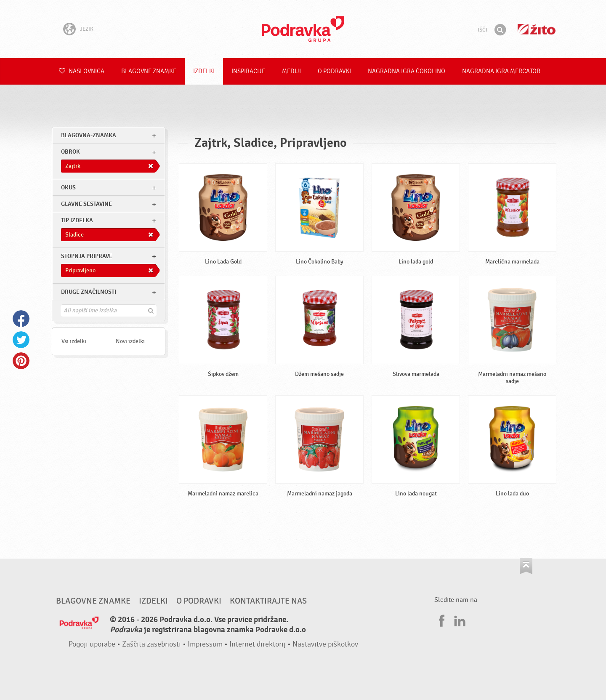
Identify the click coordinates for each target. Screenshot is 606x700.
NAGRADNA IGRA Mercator (501, 71)
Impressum (205, 644)
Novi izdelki (130, 341)
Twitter (21, 340)
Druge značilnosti (89, 292)
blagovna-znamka (89, 135)
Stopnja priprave (87, 256)
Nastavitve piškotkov (325, 644)
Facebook (21, 319)
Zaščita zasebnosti (151, 644)
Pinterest (21, 361)
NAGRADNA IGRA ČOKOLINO (407, 71)
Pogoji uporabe (92, 644)
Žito (537, 29)
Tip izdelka (77, 220)
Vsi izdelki (74, 341)
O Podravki (334, 71)
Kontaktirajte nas (268, 601)
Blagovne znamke (149, 71)
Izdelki (204, 71)
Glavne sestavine (86, 204)
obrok (70, 152)
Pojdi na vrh (526, 566)
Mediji (291, 71)
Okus (68, 188)
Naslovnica (82, 71)
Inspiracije (248, 71)
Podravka (303, 29)
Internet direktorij (258, 644)
